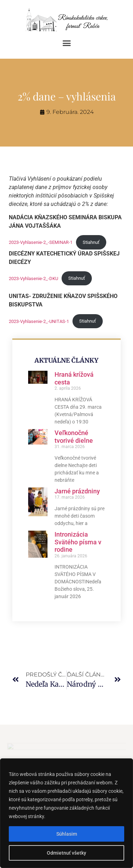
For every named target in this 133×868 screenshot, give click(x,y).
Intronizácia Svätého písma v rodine (78, 542)
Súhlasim (67, 834)
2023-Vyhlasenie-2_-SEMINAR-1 (41, 242)
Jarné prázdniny (77, 491)
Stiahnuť (91, 242)
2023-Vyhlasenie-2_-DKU (33, 278)
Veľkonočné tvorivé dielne (74, 437)
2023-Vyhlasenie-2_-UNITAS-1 (39, 321)
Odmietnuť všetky (66, 853)
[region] (66, 813)
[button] (66, 43)
